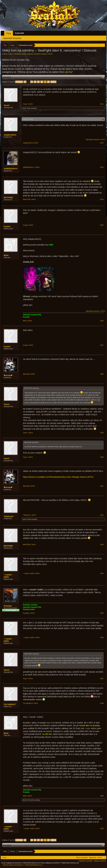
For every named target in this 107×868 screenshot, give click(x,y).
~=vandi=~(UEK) (8, 576)
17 (45, 82)
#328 (102, 374)
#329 (102, 433)
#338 (102, 703)
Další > (53, 82)
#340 (102, 828)
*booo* (7, 105)
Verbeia (44, 54)
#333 (102, 545)
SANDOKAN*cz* (11, 169)
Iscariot (7, 226)
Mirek (6, 255)
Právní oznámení (82, 858)
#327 (102, 345)
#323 (102, 167)
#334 (102, 573)
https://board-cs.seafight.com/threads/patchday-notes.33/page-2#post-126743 (58, 477)
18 (48, 82)
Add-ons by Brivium (23, 865)
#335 (102, 613)
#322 (102, 143)
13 (32, 82)
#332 (102, 515)
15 (38, 82)
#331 (102, 486)
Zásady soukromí (100, 861)
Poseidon (8, 606)
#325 (102, 225)
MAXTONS (8, 197)
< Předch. (19, 82)
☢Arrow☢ (8, 375)
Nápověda (93, 858)
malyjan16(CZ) (10, 135)
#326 (102, 321)
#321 (102, 104)
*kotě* (24, 108)
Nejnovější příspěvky (12, 38)
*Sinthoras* (9, 516)
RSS (104, 858)
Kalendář (20, 33)
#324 (102, 199)
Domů (100, 858)
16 (42, 82)
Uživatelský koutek (20, 54)
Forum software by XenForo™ (60, 863)
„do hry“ (69, 72)
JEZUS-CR (26, 800)
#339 (102, 796)
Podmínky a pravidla (86, 861)
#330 (102, 457)
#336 (102, 637)
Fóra (9, 33)
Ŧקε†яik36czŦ (10, 704)
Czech (4, 858)
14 (35, 82)
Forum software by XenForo (21, 863)
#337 (102, 679)
